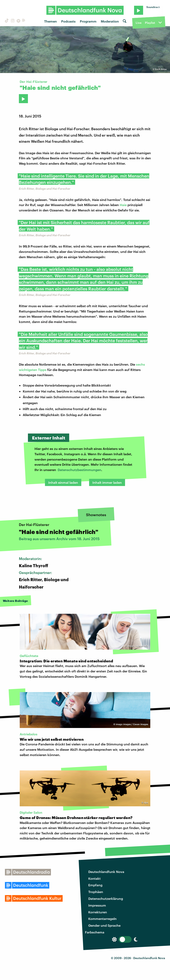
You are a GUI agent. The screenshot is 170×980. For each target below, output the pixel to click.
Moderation (110, 21)
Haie (123, 205)
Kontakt (94, 878)
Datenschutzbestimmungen (79, 470)
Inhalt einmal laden (63, 482)
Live (139, 23)
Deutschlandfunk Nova (106, 872)
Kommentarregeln (102, 919)
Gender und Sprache (104, 925)
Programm (88, 21)
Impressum (97, 905)
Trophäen (96, 892)
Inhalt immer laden (107, 482)
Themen (51, 21)
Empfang (95, 885)
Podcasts (68, 21)
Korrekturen (98, 912)
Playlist (150, 23)
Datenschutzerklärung (106, 898)
